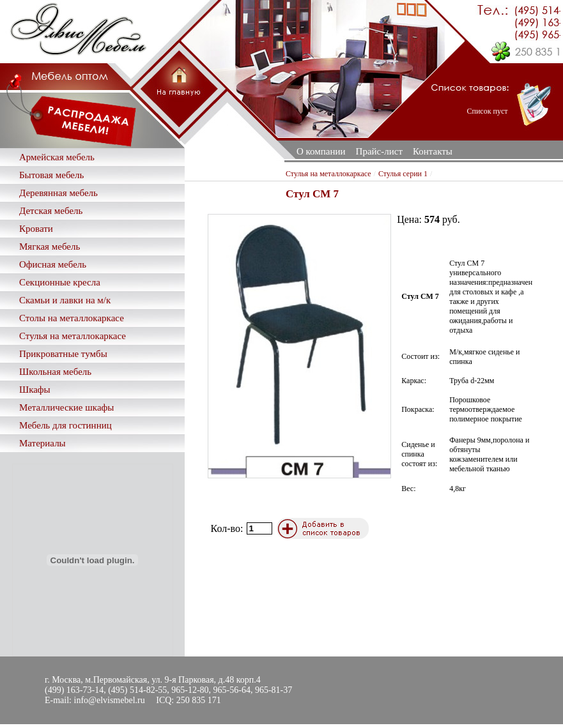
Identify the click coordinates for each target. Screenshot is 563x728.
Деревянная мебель (58, 193)
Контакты (433, 151)
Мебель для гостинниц (66, 425)
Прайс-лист (379, 151)
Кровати (36, 229)
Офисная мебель (53, 264)
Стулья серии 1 (403, 174)
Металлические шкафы (66, 407)
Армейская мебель (57, 157)
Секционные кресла (60, 282)
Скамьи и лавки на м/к (65, 300)
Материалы (42, 443)
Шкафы (35, 390)
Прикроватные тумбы (63, 354)
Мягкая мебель (50, 246)
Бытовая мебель (51, 175)
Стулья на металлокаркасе (73, 336)
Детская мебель (51, 211)
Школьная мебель (55, 372)
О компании (321, 151)
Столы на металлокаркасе (72, 318)
